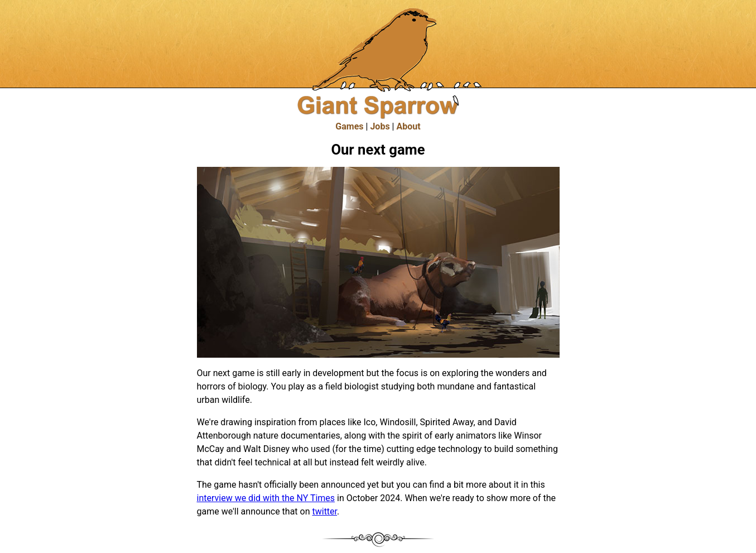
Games (349, 126)
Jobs (380, 126)
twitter (324, 511)
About (408, 126)
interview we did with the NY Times (266, 498)
